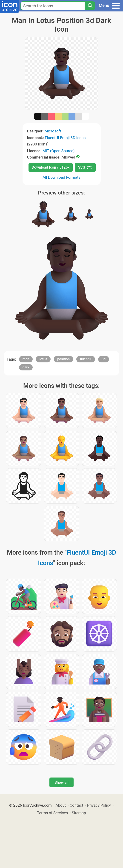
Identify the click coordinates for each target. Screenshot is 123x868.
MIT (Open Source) (59, 151)
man (26, 359)
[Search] (90, 6)
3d (104, 359)
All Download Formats (61, 177)
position (63, 359)
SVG (85, 167)
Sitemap (79, 813)
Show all (61, 782)
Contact (76, 805)
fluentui (86, 359)
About (61, 805)
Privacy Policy (99, 805)
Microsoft (53, 131)
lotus (43, 359)
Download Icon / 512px (51, 167)
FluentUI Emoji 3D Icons (65, 138)
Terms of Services (52, 813)
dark (26, 367)
